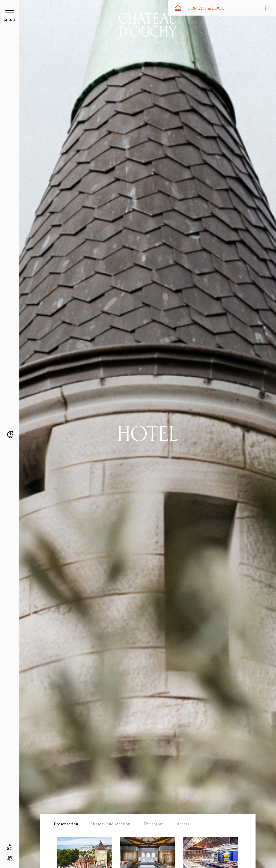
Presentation (66, 824)
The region (154, 824)
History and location (111, 824)
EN (10, 849)
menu (10, 20)
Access (183, 824)
